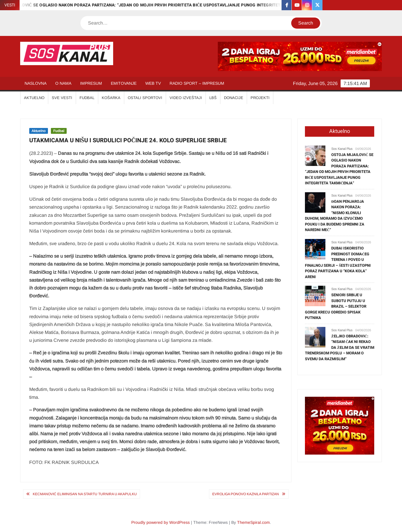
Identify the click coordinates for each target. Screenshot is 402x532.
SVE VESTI (62, 98)
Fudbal (59, 131)
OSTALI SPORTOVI (145, 98)
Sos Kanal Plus (342, 149)
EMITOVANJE (124, 83)
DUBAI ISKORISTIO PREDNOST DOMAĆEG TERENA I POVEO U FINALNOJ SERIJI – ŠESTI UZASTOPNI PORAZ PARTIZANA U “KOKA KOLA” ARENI (338, 262)
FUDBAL (87, 98)
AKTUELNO (34, 98)
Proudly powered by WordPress (161, 522)
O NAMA (63, 83)
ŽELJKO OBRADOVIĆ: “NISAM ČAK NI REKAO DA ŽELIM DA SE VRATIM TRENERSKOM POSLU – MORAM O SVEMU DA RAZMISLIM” (340, 348)
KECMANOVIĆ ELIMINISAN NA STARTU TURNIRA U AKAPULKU (85, 494)
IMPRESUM (91, 83)
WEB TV (153, 83)
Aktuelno (39, 131)
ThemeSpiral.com (253, 522)
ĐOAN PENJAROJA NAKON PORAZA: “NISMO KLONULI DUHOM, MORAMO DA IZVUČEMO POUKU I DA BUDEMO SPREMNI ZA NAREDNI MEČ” (335, 216)
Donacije (234, 98)
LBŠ (213, 98)
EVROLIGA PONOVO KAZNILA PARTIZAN (246, 494)
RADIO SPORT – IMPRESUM (197, 83)
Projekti (260, 98)
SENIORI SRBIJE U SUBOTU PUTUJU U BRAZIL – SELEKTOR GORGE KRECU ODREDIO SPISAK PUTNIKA (336, 306)
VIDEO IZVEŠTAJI (186, 98)
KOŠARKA (111, 98)
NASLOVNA (36, 83)
